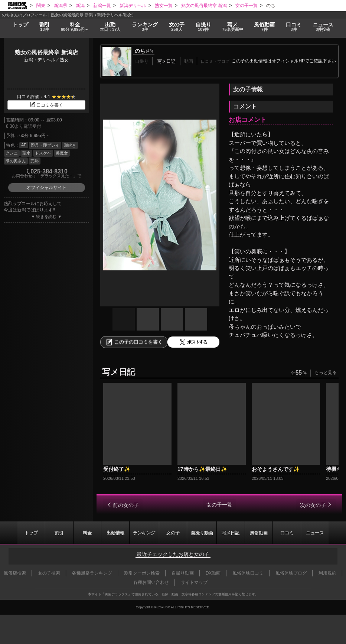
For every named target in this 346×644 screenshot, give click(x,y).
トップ (20, 24)
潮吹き (70, 145)
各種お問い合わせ (151, 582)
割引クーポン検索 (142, 573)
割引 (44, 27)
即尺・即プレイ (45, 145)
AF (24, 145)
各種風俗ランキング (92, 573)
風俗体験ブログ (291, 573)
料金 (75, 27)
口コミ (295, 27)
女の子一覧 (219, 505)
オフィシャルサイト (46, 188)
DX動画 (213, 573)
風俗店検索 (15, 573)
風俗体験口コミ (248, 573)
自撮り (204, 27)
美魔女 (62, 153)
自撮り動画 (202, 533)
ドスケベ (43, 153)
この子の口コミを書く (134, 342)
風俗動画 (265, 27)
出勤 (112, 27)
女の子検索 (49, 573)
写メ (234, 27)
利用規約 (327, 573)
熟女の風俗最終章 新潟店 (46, 52)
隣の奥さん (16, 161)
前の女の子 (126, 505)
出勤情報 (115, 533)
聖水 (26, 153)
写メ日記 (231, 533)
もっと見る (326, 373)
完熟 (35, 161)
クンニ (12, 153)
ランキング (146, 27)
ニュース (323, 27)
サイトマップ (194, 582)
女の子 (177, 27)
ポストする (193, 342)
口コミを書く (46, 105)
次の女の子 (313, 505)
